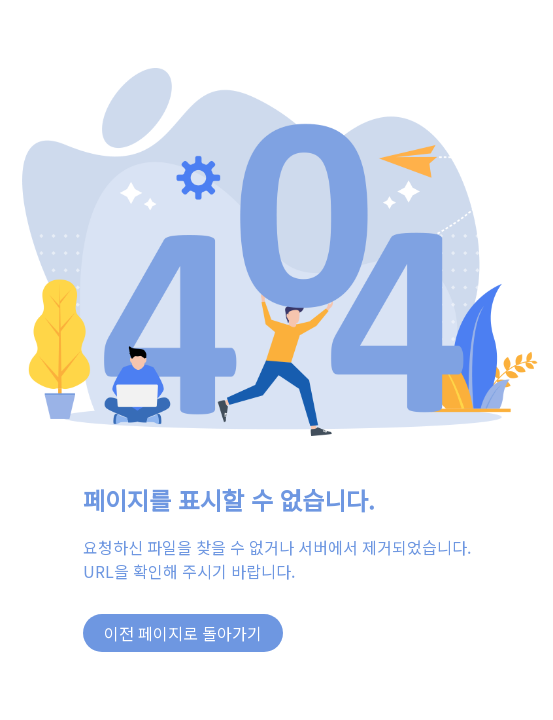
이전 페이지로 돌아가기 (183, 633)
